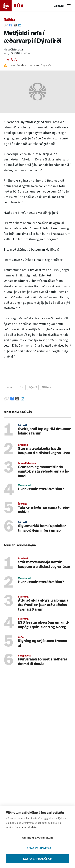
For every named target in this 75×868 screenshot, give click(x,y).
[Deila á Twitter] (15, 25)
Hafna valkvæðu (38, 848)
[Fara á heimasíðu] (15, 6)
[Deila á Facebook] (11, 25)
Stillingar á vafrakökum (37, 838)
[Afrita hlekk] (6, 25)
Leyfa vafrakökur (38, 859)
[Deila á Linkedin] (20, 25)
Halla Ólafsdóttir (13, 50)
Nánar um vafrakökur (27, 827)
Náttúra (9, 20)
